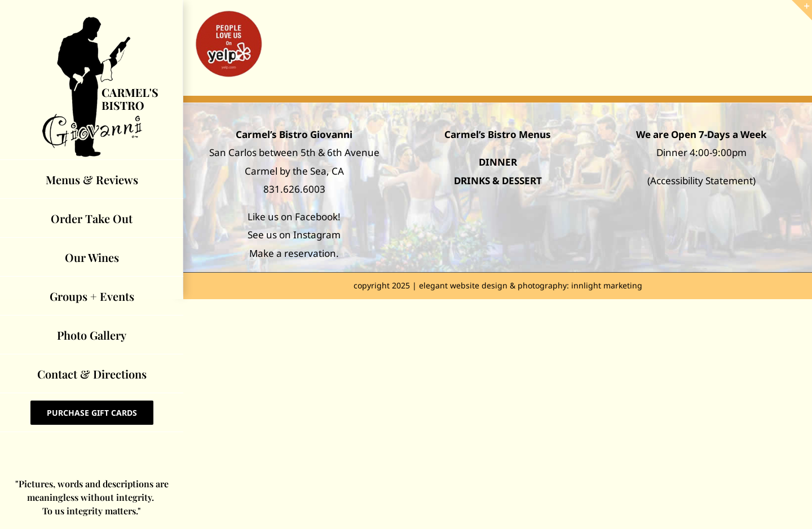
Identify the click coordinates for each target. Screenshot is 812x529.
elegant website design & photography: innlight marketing (531, 285)
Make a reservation (293, 253)
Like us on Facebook (293, 217)
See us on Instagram (294, 235)
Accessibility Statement (701, 181)
